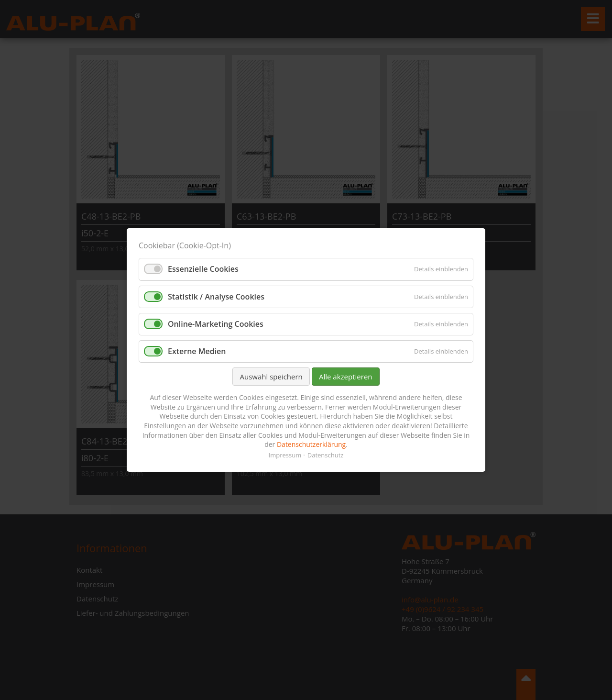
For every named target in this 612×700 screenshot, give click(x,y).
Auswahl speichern (271, 377)
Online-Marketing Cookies (216, 324)
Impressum (285, 455)
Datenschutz (326, 455)
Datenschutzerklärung (311, 444)
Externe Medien (197, 351)
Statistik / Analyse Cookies (216, 297)
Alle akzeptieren (346, 377)
